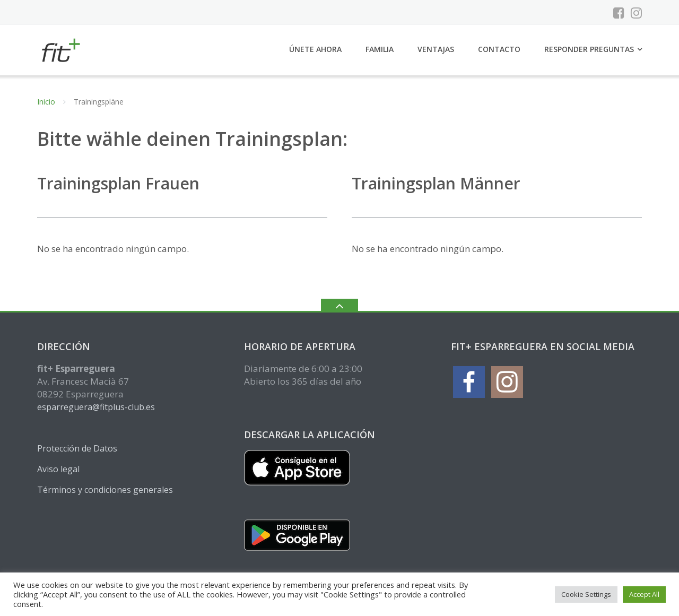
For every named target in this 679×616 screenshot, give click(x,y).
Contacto (499, 49)
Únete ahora (315, 49)
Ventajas (436, 49)
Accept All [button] (644, 594)
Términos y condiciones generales (105, 490)
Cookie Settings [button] (586, 594)
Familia (380, 49)
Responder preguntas (589, 49)
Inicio (46, 102)
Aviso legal (58, 469)
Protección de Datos (77, 448)
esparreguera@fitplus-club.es (96, 407)
